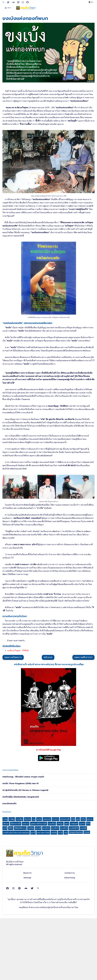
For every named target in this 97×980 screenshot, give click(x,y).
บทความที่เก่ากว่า (83, 730)
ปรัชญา (60, 896)
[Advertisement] (48, 388)
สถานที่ (38, 900)
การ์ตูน (12, 891)
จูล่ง (78, 891)
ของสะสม (47, 891)
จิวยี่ (73, 891)
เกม (34, 891)
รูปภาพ (82, 896)
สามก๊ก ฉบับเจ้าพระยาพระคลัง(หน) (16, 905)
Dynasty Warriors (76, 905)
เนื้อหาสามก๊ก (16, 896)
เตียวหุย (6, 896)
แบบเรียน (52, 896)
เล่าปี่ (5, 900)
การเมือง (19, 891)
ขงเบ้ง (39, 891)
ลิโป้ (88, 896)
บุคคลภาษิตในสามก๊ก (39, 896)
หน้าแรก (48, 730)
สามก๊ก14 (64, 900)
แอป (66, 905)
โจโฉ (83, 891)
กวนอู (5, 891)
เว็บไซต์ (31, 900)
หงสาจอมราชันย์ (43, 905)
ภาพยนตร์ (74, 896)
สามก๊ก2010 (74, 900)
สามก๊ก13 (55, 900)
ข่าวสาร (55, 891)
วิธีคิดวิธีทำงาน (20, 900)
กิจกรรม (27, 891)
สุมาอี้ (33, 905)
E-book (87, 905)
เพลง (67, 896)
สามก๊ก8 (83, 900)
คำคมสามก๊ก (65, 891)
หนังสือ (54, 905)
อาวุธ (60, 905)
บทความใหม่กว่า (13, 730)
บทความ (26, 896)
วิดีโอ (11, 900)
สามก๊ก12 (46, 900)
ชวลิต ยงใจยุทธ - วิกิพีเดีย (18, 685)
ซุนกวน (90, 891)
